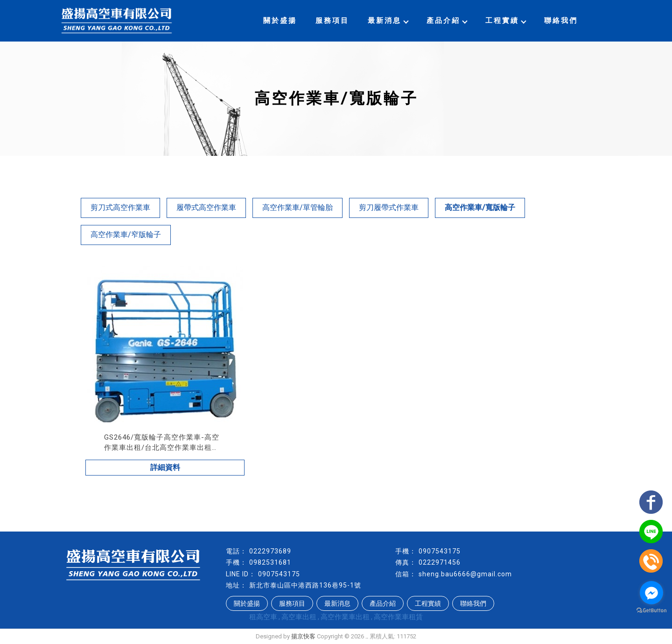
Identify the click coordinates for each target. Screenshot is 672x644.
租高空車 (263, 617)
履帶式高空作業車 (206, 207)
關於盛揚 (280, 21)
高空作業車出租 (345, 617)
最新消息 (388, 21)
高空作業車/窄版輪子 (126, 234)
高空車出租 (299, 617)
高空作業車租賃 (398, 617)
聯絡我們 (561, 21)
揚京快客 (303, 636)
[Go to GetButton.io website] (651, 611)
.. (367, 636)
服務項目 (332, 21)
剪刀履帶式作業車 (389, 207)
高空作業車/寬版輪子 (480, 207)
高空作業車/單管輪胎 (297, 207)
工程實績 (505, 21)
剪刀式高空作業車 (120, 207)
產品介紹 (447, 21)
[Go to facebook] (651, 593)
